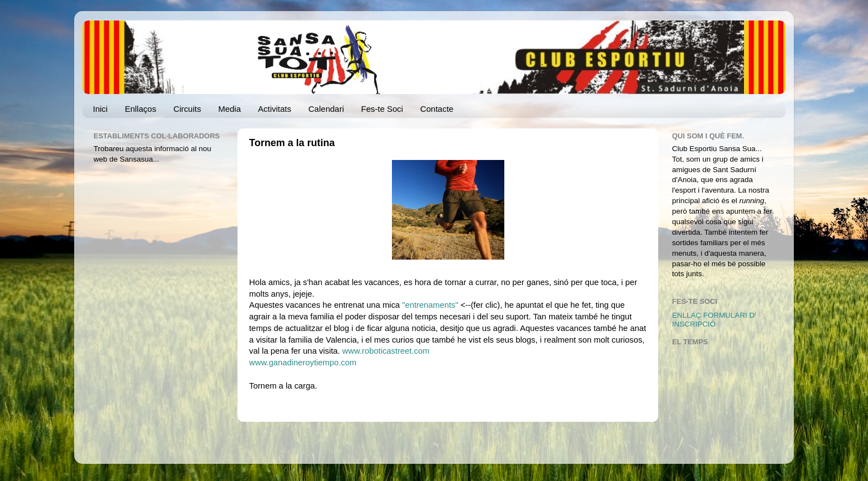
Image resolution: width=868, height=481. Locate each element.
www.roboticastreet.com (386, 351)
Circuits (187, 109)
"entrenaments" (431, 305)
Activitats (275, 109)
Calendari (326, 109)
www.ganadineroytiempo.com (303, 363)
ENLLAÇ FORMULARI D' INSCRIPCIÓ (714, 320)
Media (229, 109)
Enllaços (140, 109)
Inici (100, 109)
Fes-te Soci (382, 109)
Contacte (437, 109)
